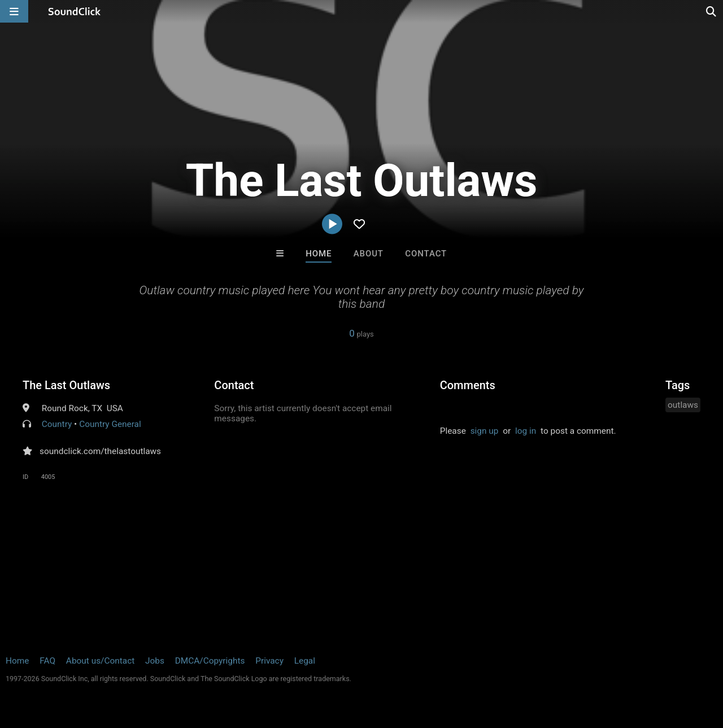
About (369, 254)
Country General (110, 424)
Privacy (269, 661)
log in (526, 431)
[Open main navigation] (14, 11)
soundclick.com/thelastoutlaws (100, 451)
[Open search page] (712, 11)
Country (57, 424)
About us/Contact (100, 661)
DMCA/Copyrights (210, 661)
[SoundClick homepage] (75, 11)
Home (319, 254)
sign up (485, 431)
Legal (305, 661)
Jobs (155, 661)
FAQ (47, 661)
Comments (468, 385)
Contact (426, 254)
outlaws (683, 405)
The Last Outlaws (66, 385)
